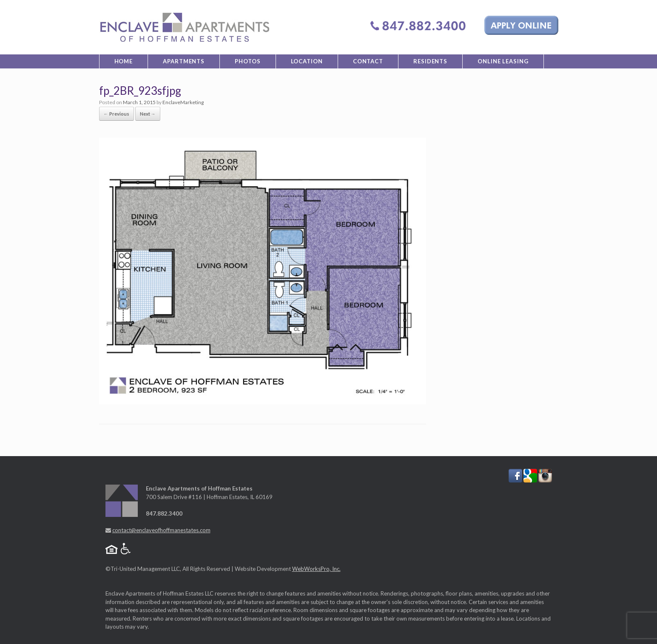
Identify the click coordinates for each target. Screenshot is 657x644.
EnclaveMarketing (183, 102)
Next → (148, 114)
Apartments (184, 61)
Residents (430, 61)
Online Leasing (503, 61)
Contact (368, 61)
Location (307, 61)
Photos (247, 61)
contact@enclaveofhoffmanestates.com (161, 530)
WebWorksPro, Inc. (316, 569)
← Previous (117, 114)
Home (124, 61)
